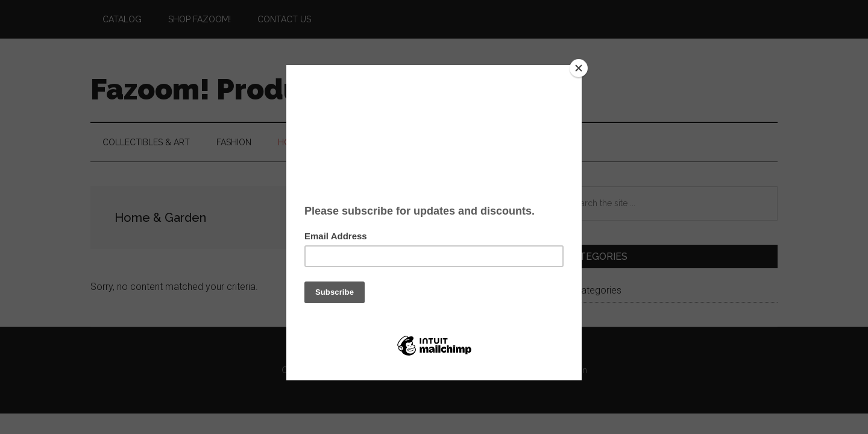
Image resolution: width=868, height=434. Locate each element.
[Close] (579, 68)
